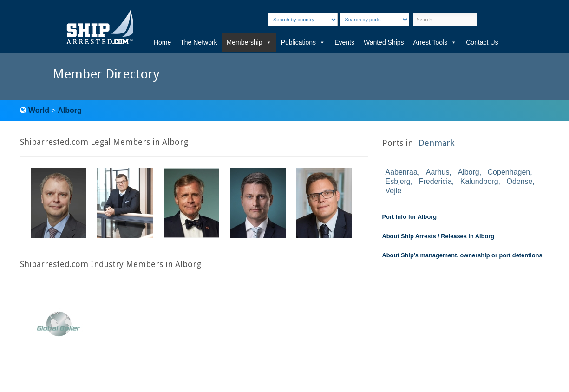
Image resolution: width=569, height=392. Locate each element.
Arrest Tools (435, 42)
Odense (519, 181)
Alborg (70, 110)
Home (162, 42)
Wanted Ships (384, 42)
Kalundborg (479, 181)
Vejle (394, 191)
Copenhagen (509, 172)
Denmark (436, 143)
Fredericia (435, 181)
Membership (249, 42)
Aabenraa (402, 172)
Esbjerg (398, 181)
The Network (199, 42)
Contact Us (482, 42)
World (39, 110)
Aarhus (438, 172)
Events (344, 42)
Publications (303, 42)
